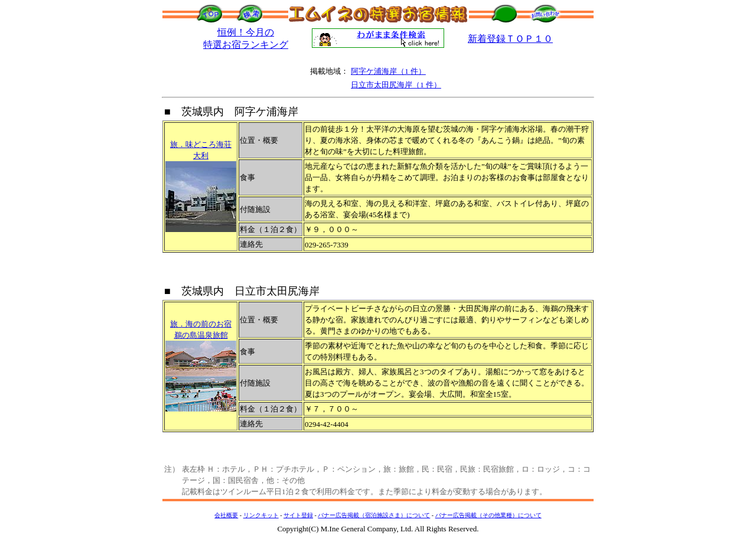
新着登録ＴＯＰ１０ (510, 39)
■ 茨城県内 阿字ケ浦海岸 (231, 112)
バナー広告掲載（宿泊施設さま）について (374, 515)
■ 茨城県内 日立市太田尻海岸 (242, 291)
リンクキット (261, 515)
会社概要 (226, 515)
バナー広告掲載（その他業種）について (488, 515)
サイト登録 (298, 515)
